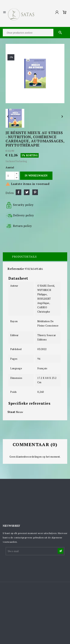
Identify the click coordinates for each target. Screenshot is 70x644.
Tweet (27, 192)
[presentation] (34, 565)
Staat (11, 412)
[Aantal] (10, 176)
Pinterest (35, 192)
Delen (18, 192)
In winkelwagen (36, 175)
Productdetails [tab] (24, 257)
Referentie (16, 269)
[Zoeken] (35, 33)
